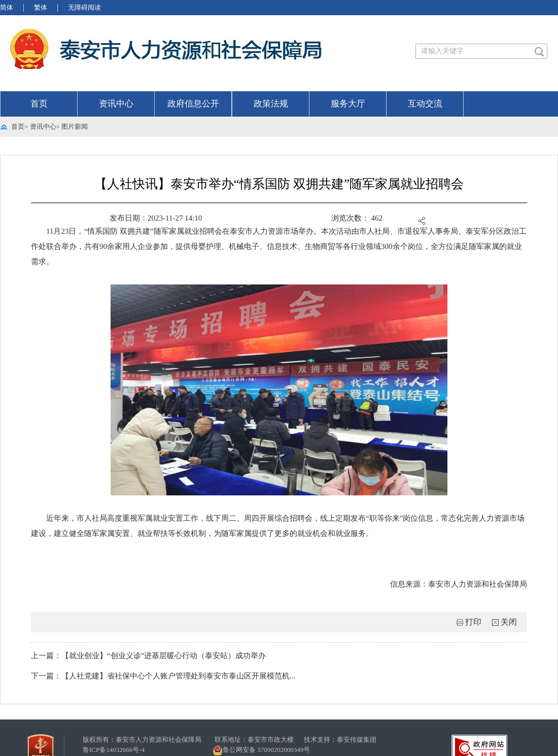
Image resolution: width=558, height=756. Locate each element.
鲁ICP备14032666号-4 (114, 750)
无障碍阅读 (84, 7)
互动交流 (425, 104)
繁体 (41, 7)
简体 (7, 7)
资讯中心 (116, 104)
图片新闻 (75, 127)
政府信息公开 (193, 104)
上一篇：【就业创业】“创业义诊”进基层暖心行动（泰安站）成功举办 (148, 656)
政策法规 (271, 104)
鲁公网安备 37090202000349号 (261, 750)
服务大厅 (348, 104)
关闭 (509, 622)
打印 (473, 622)
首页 (39, 104)
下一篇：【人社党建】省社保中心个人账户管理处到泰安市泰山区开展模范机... (163, 676)
